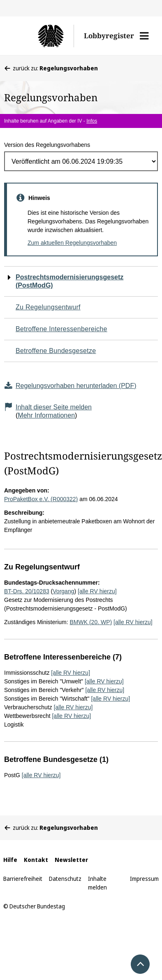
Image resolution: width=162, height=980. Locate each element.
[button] (144, 36)
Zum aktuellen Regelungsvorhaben (72, 243)
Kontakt (36, 860)
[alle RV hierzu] (97, 591)
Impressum (144, 879)
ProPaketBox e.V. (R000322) (41, 499)
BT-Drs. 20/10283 (27, 591)
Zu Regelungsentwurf (48, 307)
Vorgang (63, 591)
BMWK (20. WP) (91, 622)
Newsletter (71, 860)
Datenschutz (65, 879)
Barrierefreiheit (23, 879)
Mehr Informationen (46, 415)
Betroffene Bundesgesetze (56, 351)
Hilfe (10, 860)
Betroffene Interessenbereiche (61, 329)
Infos (92, 121)
